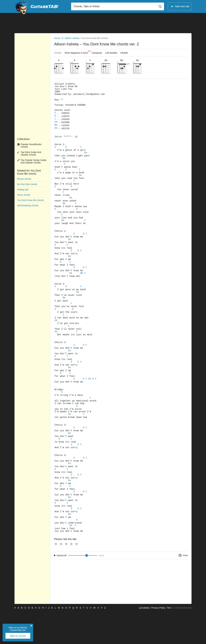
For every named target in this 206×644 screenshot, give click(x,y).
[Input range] (83, 588)
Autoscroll (61, 588)
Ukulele (124, 53)
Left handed (111, 53)
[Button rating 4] (71, 576)
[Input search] (118, 6)
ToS (169, 640)
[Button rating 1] (56, 576)
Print (183, 588)
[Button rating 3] (66, 576)
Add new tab (180, 6)
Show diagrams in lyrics (77, 52)
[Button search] (160, 6)
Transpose (97, 53)
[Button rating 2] (61, 576)
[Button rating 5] (76, 576)
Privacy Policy (158, 640)
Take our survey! (18, 636)
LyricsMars (144, 640)
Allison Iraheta (72, 38)
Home (57, 38)
